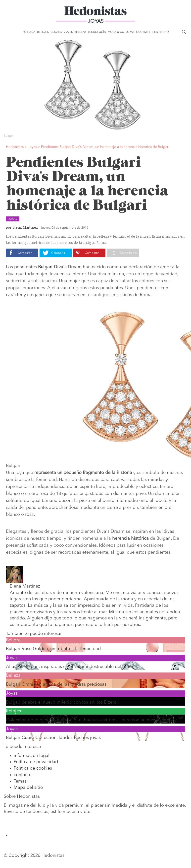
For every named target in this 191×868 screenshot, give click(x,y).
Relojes (43, 32)
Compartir (25, 253)
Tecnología (97, 32)
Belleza (80, 32)
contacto (23, 775)
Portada (29, 32)
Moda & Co (116, 32)
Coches (56, 32)
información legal (32, 756)
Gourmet (143, 32)
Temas (20, 781)
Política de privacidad (36, 762)
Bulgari (45, 267)
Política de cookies (33, 768)
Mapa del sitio (28, 788)
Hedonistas (95, 12)
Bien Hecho (160, 32)
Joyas (130, 32)
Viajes (68, 32)
